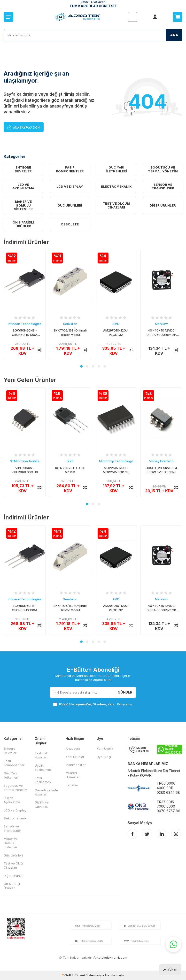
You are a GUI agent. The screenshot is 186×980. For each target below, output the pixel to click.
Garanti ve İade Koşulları (46, 792)
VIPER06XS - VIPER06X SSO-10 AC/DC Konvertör (25, 470)
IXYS (70, 461)
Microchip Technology (116, 461)
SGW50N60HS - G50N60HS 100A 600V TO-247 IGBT (25, 333)
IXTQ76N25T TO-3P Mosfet (70, 470)
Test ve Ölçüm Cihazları (116, 205)
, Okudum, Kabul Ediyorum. (93, 704)
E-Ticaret (78, 975)
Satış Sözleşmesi (43, 780)
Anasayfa (73, 749)
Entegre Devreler (23, 169)
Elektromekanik (116, 186)
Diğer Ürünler (163, 205)
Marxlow (161, 324)
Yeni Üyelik (105, 749)
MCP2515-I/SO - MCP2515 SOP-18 (116, 470)
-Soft (67, 975)
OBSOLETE (70, 224)
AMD (116, 324)
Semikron (70, 324)
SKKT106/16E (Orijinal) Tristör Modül (70, 332)
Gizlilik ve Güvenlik (42, 804)
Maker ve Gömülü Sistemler (23, 205)
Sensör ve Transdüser (163, 186)
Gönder (125, 692)
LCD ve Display (70, 186)
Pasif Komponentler (70, 169)
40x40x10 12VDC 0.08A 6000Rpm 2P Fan (161, 333)
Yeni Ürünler (75, 757)
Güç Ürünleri (70, 205)
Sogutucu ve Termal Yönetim (163, 169)
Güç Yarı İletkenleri (116, 169)
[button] (81, 366)
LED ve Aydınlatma (23, 186)
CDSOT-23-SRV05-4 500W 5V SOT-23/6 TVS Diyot (161, 470)
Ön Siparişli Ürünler (23, 224)
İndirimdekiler (76, 765)
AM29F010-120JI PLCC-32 (116, 332)
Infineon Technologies (25, 324)
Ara (174, 35)
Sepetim (72, 785)
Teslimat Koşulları (41, 755)
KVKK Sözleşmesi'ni (75, 704)
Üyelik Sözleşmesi (43, 768)
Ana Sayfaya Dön (24, 127)
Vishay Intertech (161, 461)
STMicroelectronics (25, 461)
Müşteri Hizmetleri (73, 775)
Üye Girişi (104, 757)
